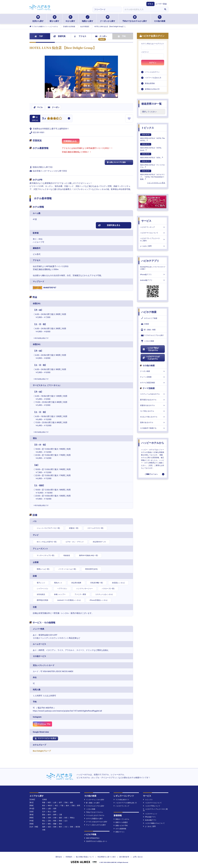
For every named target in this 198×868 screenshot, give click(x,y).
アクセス (80, 36)
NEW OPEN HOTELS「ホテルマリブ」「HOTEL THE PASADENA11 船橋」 (152, 175)
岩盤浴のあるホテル (153, 405)
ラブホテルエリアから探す (152, 335)
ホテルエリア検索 (149, 318)
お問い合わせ (138, 857)
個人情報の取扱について (85, 857)
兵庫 (49, 818)
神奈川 (50, 806)
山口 (66, 821)
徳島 (49, 824)
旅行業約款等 (124, 857)
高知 (60, 824)
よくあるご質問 (153, 246)
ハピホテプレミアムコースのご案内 (153, 240)
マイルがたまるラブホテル (94, 815)
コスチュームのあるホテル (153, 394)
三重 (60, 815)
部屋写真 (60, 36)
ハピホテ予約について (152, 806)
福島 (71, 803)
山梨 (49, 809)
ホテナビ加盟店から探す (94, 819)
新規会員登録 (150, 83)
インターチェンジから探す (94, 800)
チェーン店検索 (153, 377)
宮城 (66, 803)
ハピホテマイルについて (153, 233)
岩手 (60, 803)
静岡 (55, 815)
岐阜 (49, 815)
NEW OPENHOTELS (92, 838)
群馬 (79, 806)
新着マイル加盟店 (121, 822)
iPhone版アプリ (153, 275)
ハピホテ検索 (149, 312)
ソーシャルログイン (152, 72)
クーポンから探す (108, 19)
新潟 (44, 809)
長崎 (55, 827)
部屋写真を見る (109, 225)
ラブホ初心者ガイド (121, 800)
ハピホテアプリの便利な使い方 (125, 803)
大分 (66, 827)
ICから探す (70, 19)
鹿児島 (78, 827)
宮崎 (71, 827)
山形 (55, 803)
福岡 (44, 827)
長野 (55, 809)
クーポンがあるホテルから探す (96, 822)
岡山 (44, 821)
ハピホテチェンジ (150, 814)
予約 (122, 36)
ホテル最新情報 (120, 829)
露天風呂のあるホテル (153, 400)
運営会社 (59, 857)
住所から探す (38, 19)
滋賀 (60, 818)
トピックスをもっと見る (156, 183)
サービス (146, 221)
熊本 (60, 827)
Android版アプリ (153, 280)
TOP (39, 36)
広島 (49, 821)
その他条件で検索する (153, 428)
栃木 (67, 806)
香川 (44, 824)
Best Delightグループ (42, 751)
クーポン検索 (153, 371)
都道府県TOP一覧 (151, 104)
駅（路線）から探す (92, 803)
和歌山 (72, 818)
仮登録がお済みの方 (152, 89)
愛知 (44, 815)
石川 (44, 812)
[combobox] (142, 9)
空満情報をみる (71, 142)
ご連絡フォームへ (151, 474)
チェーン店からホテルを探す (95, 825)
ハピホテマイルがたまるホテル (151, 358)
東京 (44, 806)
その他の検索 (160, 19)
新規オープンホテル (121, 819)
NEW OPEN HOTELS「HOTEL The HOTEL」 (152, 137)
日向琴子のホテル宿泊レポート (96, 841)
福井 (55, 812)
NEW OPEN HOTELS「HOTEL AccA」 (151, 147)
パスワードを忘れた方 (153, 78)
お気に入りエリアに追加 (116, 162)
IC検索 (145, 324)
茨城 (73, 806)
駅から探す (54, 19)
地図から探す (88, 19)
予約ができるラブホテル (94, 812)
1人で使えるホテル (153, 411)
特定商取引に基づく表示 (107, 857)
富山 (49, 812)
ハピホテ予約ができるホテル (151, 349)
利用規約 (69, 857)
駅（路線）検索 (148, 330)
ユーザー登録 (161, 4)
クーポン (101, 36)
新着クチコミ (119, 832)
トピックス (148, 128)
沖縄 (44, 830)
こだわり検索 (147, 341)
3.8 (44, 119)
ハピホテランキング (153, 227)
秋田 (49, 803)
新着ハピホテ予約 (121, 826)
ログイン (153, 63)
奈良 (66, 818)
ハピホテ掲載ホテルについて (154, 823)
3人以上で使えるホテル (153, 417)
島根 (60, 821)
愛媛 (55, 824)
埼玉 (56, 806)
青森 (44, 803)
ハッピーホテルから (153, 443)
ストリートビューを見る (45, 738)
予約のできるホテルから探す (135, 19)
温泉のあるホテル (153, 422)
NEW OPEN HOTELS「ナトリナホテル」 (152, 164)
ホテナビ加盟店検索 (153, 383)
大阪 (44, 818)
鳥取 (55, 821)
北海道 (44, 799)
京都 (55, 818)
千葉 (62, 806)
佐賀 (49, 827)
